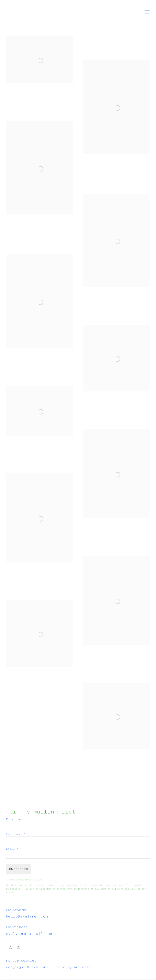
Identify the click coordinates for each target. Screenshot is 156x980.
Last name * (16, 834)
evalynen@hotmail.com (29, 934)
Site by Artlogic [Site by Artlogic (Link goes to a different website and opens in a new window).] (74, 967)
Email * (12, 849)
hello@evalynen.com (27, 916)
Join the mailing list (19, 947)
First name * (16, 819)
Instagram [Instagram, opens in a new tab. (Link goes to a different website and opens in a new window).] (10, 947)
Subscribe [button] (19, 869)
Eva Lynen (18, 12)
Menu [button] (147, 12)
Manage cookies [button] (21, 961)
